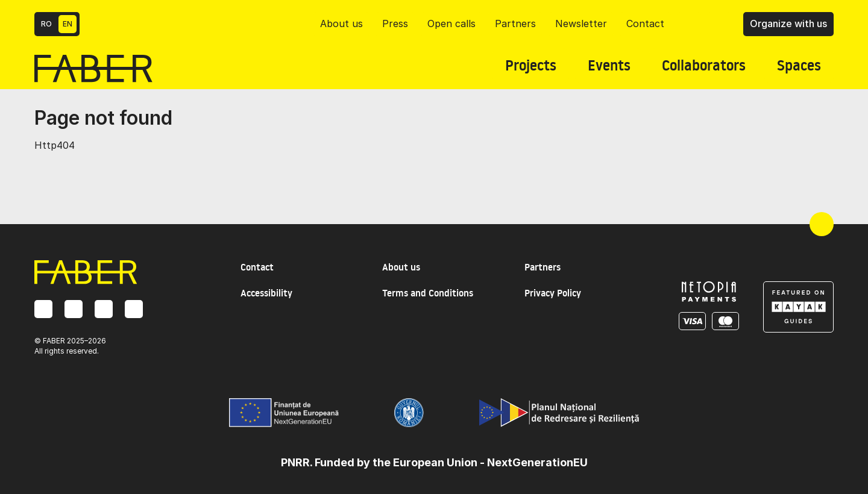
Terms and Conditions (428, 293)
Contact (645, 23)
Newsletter (581, 23)
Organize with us (788, 23)
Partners (515, 23)
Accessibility (266, 293)
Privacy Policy (553, 293)
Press (395, 23)
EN (68, 24)
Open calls (451, 23)
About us (341, 23)
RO (46, 24)
